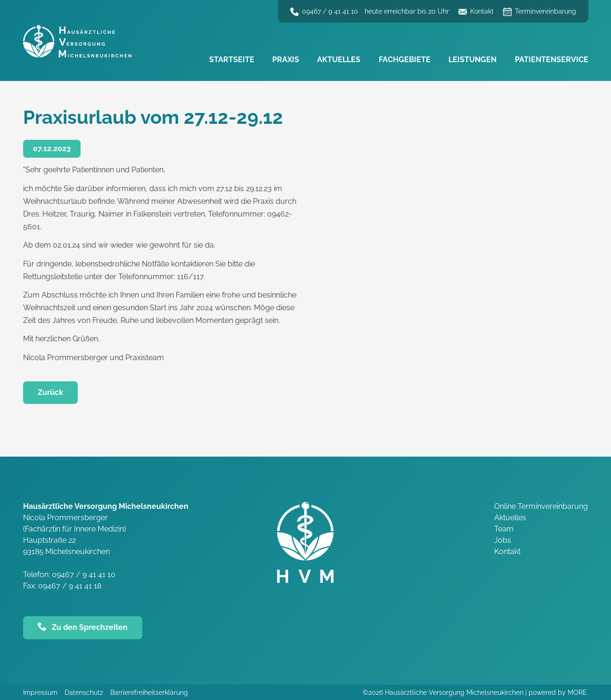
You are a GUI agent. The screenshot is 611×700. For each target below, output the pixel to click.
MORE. (578, 692)
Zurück (50, 392)
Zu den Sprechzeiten (90, 627)
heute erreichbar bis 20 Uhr (407, 11)
